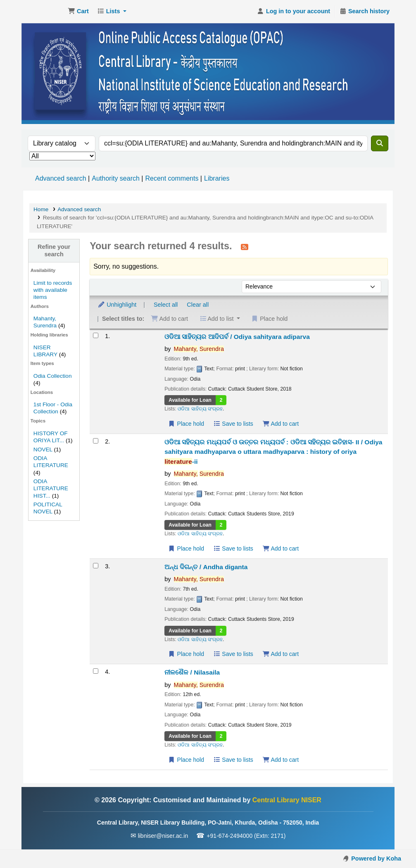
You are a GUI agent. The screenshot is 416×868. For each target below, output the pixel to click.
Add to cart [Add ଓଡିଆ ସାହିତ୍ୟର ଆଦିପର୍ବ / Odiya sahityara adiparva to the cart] (281, 424)
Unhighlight (117, 305)
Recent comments (172, 178)
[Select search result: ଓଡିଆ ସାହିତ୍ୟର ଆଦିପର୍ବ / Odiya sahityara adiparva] (96, 335)
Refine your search (54, 250)
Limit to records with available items (53, 290)
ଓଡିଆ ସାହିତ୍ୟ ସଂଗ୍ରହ (200, 409)
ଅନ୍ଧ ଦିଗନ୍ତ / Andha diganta (206, 567)
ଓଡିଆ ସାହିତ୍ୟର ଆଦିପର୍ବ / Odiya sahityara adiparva (237, 337)
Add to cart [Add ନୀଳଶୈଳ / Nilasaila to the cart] (281, 760)
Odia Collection (53, 376)
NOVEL (43, 449)
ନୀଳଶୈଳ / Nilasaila (192, 672)
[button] (78, 12)
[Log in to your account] (294, 12)
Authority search (116, 178)
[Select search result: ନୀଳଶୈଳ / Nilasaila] (96, 671)
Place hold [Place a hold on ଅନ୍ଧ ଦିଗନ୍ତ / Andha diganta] (186, 654)
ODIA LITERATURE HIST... (51, 488)
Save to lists (233, 424)
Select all (166, 305)
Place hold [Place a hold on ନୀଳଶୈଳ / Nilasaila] (186, 760)
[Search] (380, 143)
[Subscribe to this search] (245, 247)
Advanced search (61, 178)
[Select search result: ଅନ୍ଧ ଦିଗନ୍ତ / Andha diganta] (96, 566)
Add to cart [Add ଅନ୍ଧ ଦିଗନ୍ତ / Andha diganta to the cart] (281, 654)
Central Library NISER (44, 12)
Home (41, 209)
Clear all (198, 305)
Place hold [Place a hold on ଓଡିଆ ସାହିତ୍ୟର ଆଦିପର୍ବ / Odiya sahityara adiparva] (186, 424)
